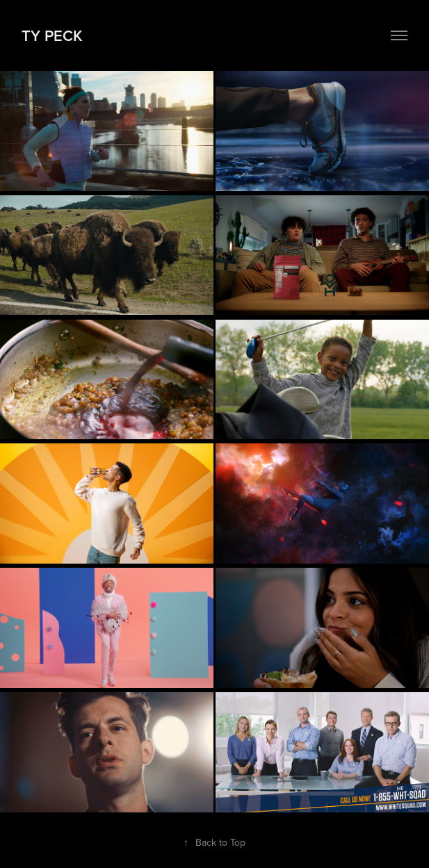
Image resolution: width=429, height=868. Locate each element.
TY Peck (52, 35)
